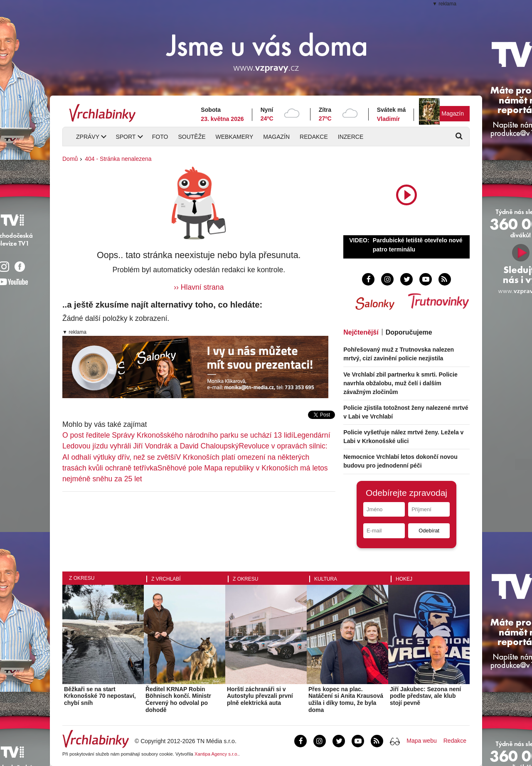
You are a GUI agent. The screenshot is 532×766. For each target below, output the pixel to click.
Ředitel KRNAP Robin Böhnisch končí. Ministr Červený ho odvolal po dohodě (178, 699)
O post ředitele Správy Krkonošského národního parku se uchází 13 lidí (178, 435)
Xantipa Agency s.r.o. (217, 754)
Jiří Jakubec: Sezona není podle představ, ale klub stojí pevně (425, 696)
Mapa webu (421, 741)
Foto (160, 137)
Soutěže (192, 137)
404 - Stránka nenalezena (118, 159)
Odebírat (429, 531)
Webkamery (235, 137)
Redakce (314, 137)
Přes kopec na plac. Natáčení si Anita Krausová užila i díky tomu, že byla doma (346, 699)
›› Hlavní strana (199, 287)
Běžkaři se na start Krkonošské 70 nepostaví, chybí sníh (100, 696)
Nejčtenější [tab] (361, 332)
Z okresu (82, 578)
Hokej (404, 579)
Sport (126, 137)
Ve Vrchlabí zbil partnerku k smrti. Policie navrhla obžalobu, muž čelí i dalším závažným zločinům (400, 383)
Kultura (326, 579)
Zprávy (88, 137)
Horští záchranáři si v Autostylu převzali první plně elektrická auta (260, 696)
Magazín (453, 113)
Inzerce (351, 137)
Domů (70, 159)
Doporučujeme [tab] (409, 332)
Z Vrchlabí (166, 579)
